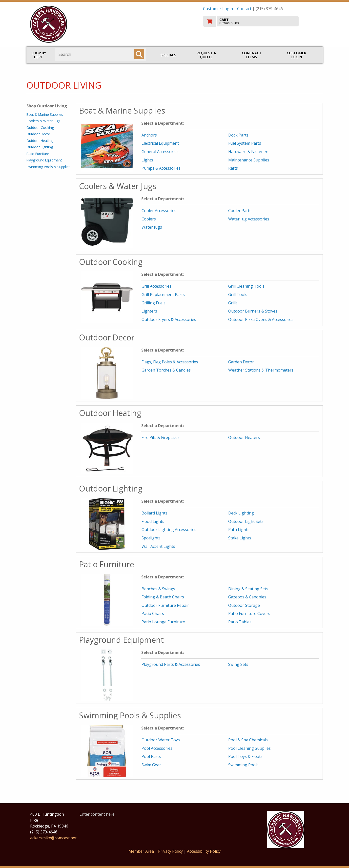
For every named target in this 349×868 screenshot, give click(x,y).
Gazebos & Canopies (247, 597)
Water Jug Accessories (249, 219)
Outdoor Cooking (40, 128)
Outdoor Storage (244, 605)
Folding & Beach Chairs (163, 597)
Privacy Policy (171, 851)
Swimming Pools (243, 765)
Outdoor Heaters (244, 437)
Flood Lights (153, 521)
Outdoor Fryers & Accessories (169, 319)
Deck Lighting (241, 513)
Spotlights (151, 538)
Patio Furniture (38, 154)
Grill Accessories (156, 286)
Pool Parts (151, 756)
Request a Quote (206, 55)
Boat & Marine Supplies (45, 114)
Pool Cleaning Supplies (249, 748)
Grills (233, 303)
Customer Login (218, 9)
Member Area (141, 851)
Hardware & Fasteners (249, 152)
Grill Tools (238, 295)
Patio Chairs (153, 613)
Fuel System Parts (245, 143)
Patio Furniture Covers (249, 613)
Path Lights (239, 530)
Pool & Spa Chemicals (248, 740)
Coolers (149, 219)
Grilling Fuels (154, 303)
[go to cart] (261, 21)
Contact (244, 9)
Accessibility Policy (204, 851)
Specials (168, 55)
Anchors (149, 135)
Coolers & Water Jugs (43, 121)
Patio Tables (240, 622)
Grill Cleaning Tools (246, 286)
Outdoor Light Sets (246, 521)
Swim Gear (151, 765)
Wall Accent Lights (158, 546)
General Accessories (160, 152)
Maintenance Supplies (249, 160)
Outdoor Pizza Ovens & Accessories (261, 319)
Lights (147, 160)
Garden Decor (241, 362)
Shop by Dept (39, 55)
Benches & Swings (158, 589)
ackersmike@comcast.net (53, 838)
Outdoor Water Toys (161, 740)
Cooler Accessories (159, 211)
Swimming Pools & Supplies (48, 167)
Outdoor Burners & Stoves (253, 311)
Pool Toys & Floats (245, 756)
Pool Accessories (157, 748)
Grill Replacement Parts (163, 295)
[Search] (139, 54)
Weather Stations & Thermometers (261, 370)
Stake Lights (240, 538)
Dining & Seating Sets (248, 589)
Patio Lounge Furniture (163, 622)
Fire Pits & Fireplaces (161, 437)
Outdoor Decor (38, 134)
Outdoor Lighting (40, 147)
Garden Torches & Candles (166, 370)
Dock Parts (238, 135)
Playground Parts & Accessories (171, 664)
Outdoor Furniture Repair (165, 605)
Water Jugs (152, 227)
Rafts (233, 168)
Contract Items (252, 55)
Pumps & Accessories (161, 168)
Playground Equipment (44, 160)
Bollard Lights (154, 513)
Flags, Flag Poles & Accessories (170, 362)
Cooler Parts (240, 211)
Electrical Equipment (160, 143)
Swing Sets (238, 664)
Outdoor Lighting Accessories (169, 530)
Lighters (149, 311)
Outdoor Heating (40, 141)
